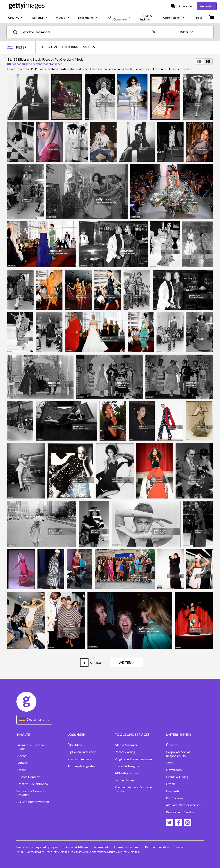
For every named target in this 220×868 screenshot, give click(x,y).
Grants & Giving (177, 777)
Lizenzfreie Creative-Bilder (31, 747)
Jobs (169, 763)
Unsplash (172, 791)
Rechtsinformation (157, 847)
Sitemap (179, 847)
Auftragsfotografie (81, 766)
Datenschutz (101, 847)
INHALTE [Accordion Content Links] (23, 734)
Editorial (22, 763)
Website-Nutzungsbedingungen (37, 847)
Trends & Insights (127, 766)
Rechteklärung (125, 752)
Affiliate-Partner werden (183, 805)
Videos (21, 756)
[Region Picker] (34, 720)
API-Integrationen (128, 773)
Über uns (172, 745)
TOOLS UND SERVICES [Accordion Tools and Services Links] (132, 734)
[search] (17, 32)
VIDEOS (89, 47)
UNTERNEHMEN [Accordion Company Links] (179, 734)
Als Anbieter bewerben (33, 802)
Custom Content (28, 777)
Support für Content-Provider (31, 793)
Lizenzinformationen (127, 847)
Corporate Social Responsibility (178, 754)
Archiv (21, 770)
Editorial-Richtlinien (75, 847)
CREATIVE (50, 47)
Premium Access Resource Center (133, 789)
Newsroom (174, 770)
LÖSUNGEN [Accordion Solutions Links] (77, 734)
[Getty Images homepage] (27, 6)
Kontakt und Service (180, 812)
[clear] (156, 32)
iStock (170, 784)
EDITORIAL (70, 47)
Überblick (75, 745)
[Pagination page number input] (84, 662)
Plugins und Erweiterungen (133, 759)
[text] (86, 32)
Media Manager (126, 745)
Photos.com (174, 798)
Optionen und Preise (82, 752)
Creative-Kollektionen (32, 784)
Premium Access (79, 759)
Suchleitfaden (124, 780)
